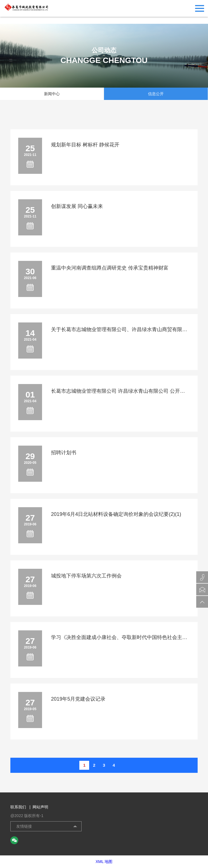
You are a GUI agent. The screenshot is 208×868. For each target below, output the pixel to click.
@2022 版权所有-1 (27, 816)
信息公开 (156, 94)
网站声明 (40, 807)
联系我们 (20, 807)
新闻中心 (52, 94)
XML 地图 (104, 862)
